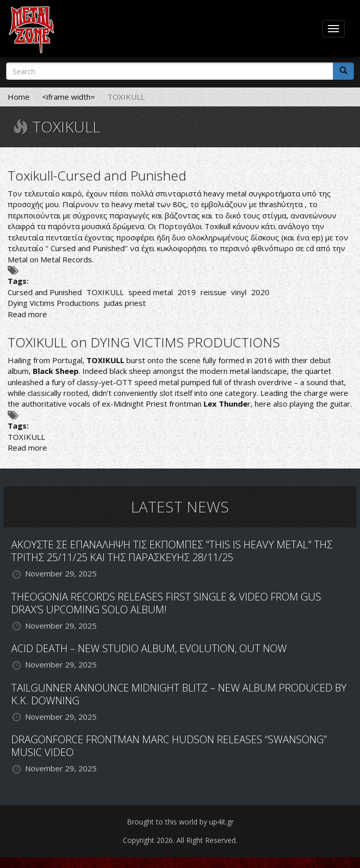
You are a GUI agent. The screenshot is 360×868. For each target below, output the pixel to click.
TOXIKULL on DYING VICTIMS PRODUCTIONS (144, 342)
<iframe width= (69, 97)
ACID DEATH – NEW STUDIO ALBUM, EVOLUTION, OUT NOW (149, 648)
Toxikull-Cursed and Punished (97, 175)
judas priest (125, 303)
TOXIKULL (105, 292)
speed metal (151, 292)
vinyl (239, 292)
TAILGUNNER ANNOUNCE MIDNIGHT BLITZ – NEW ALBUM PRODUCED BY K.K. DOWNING (179, 694)
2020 (260, 292)
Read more (27, 314)
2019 (187, 292)
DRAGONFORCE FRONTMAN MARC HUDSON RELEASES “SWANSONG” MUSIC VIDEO (169, 746)
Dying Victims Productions (53, 303)
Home (19, 97)
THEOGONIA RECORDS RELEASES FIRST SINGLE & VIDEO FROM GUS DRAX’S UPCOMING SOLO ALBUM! (166, 603)
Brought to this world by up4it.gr (180, 822)
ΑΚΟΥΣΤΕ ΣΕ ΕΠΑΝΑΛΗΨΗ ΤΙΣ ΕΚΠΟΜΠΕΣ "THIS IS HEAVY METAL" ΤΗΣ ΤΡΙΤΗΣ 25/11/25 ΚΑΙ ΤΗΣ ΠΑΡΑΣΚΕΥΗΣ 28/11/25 (172, 551)
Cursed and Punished (45, 292)
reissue (213, 292)
